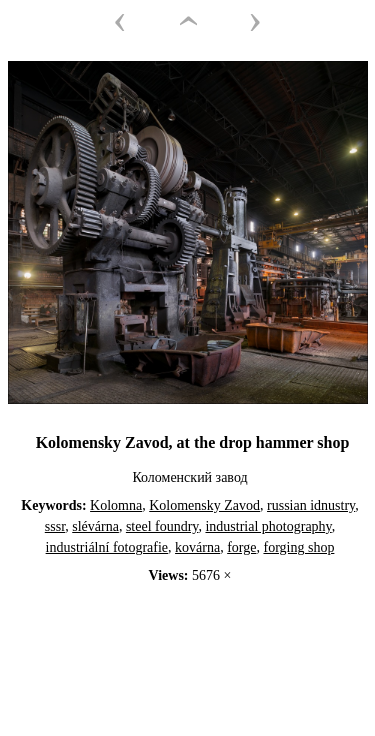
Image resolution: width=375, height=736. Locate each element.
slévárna (95, 526)
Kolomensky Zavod (204, 505)
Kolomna (116, 505)
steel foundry (162, 526)
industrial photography (268, 526)
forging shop (298, 547)
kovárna (197, 547)
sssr (55, 526)
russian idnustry (311, 505)
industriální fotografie (107, 547)
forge (241, 547)
